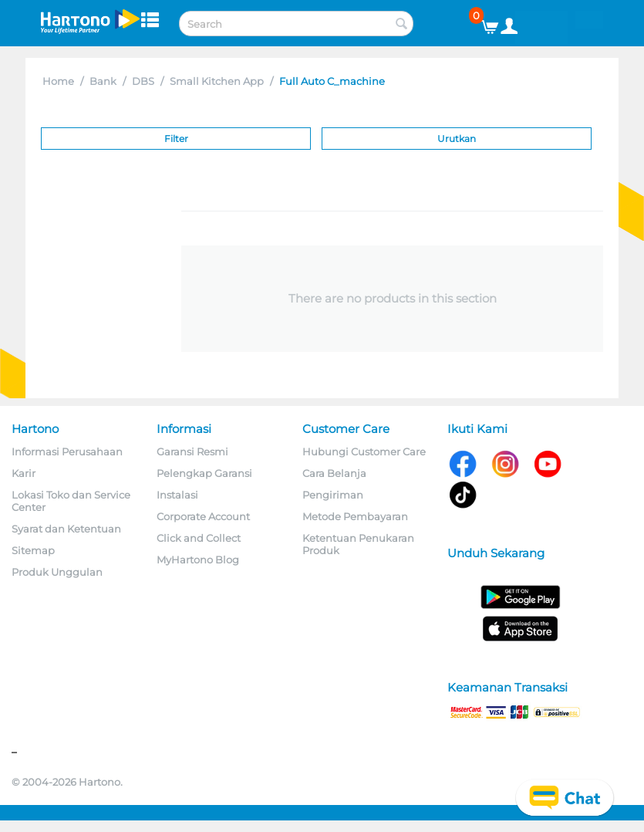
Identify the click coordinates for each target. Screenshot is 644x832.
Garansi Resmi (192, 452)
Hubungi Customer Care (364, 452)
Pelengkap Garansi (204, 473)
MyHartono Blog (198, 560)
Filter (176, 139)
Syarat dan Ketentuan (66, 529)
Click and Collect (199, 538)
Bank (103, 81)
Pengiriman (333, 495)
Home (58, 81)
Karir (24, 473)
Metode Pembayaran (355, 516)
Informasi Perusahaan (67, 452)
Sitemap (33, 550)
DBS (143, 81)
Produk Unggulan (57, 572)
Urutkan (457, 139)
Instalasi (177, 495)
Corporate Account (203, 516)
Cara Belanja (334, 473)
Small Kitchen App (217, 81)
